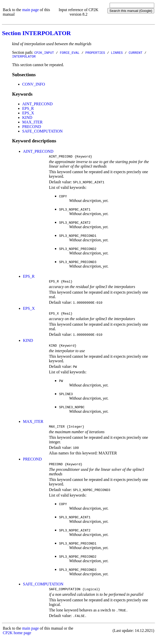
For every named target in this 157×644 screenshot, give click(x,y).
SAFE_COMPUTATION (42, 132)
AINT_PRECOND (37, 105)
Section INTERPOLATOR (36, 33)
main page (30, 10)
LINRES (117, 53)
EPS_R (28, 109)
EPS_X (28, 114)
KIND (27, 118)
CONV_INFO (34, 85)
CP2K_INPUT (44, 53)
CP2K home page (17, 639)
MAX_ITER (32, 123)
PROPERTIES (95, 53)
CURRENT (135, 53)
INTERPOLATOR (24, 57)
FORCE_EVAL (70, 53)
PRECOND (32, 127)
